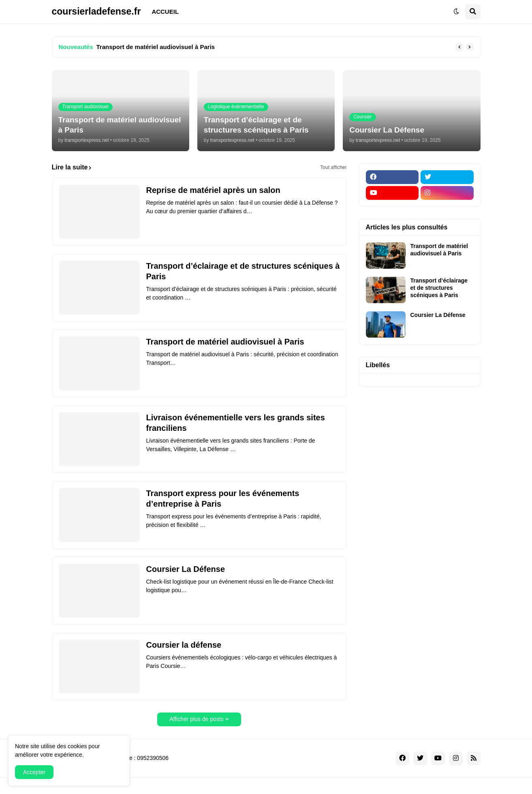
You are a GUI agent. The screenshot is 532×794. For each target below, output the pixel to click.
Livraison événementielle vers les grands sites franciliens (236, 423)
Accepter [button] (34, 772)
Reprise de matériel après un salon (213, 190)
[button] (456, 12)
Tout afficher (333, 167)
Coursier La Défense (186, 569)
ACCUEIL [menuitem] (165, 12)
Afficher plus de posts (197, 719)
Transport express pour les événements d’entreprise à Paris (223, 499)
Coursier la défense (184, 645)
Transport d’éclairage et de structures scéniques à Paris (243, 271)
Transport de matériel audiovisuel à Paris (156, 47)
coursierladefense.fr (96, 11)
